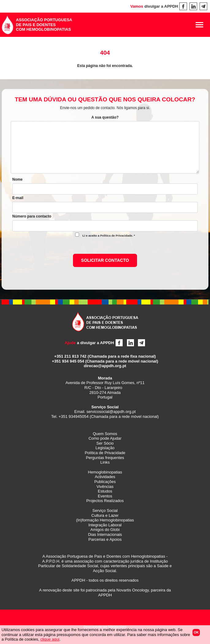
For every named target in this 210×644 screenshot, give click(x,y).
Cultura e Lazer (105, 515)
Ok (196, 632)
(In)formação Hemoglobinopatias (105, 520)
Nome (17, 179)
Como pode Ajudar (105, 438)
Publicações (105, 482)
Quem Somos (105, 434)
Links (105, 462)
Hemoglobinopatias (105, 472)
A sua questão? (105, 117)
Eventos (105, 496)
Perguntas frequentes (105, 458)
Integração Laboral (105, 525)
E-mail (18, 198)
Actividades (105, 477)
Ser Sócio (105, 443)
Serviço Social (105, 510)
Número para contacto (32, 216)
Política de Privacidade (116, 236)
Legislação (105, 448)
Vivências (105, 487)
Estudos (105, 491)
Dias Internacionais (105, 534)
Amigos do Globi (105, 530)
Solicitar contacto (105, 260)
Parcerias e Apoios (105, 539)
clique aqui (50, 639)
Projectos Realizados (105, 501)
